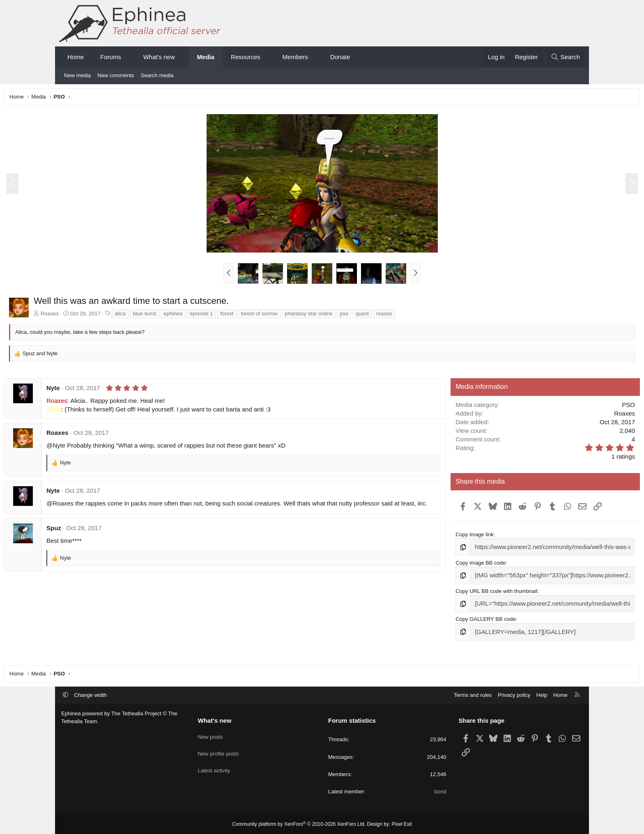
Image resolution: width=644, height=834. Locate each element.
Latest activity (214, 764)
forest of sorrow (316, 316)
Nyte (110, 390)
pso (401, 316)
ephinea (230, 316)
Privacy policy (514, 695)
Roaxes (107, 316)
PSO (571, 407)
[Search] (565, 57)
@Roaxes (117, 505)
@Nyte (113, 447)
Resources (246, 57)
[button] (128, 57)
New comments (116, 75)
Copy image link (452, 536)
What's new (159, 57)
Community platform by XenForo (299, 825)
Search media (157, 75)
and (97, 355)
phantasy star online (366, 316)
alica (177, 316)
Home (76, 57)
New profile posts (218, 750)
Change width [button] (91, 695)
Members (296, 57)
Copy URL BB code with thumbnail (474, 591)
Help (542, 695)
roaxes (441, 316)
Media (206, 57)
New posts (210, 735)
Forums (111, 57)
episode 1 (258, 316)
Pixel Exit (402, 825)
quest (419, 316)
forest (284, 316)
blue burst (202, 316)
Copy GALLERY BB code (463, 618)
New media (77, 75)
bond (440, 791)
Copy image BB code (458, 564)
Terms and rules (473, 695)
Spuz (111, 537)
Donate (340, 57)
